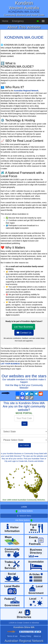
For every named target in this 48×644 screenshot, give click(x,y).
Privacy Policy (26, 636)
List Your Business (23, 327)
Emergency (18, 21)
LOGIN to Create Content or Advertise (24, 623)
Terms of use (12, 636)
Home (5, 21)
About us (37, 636)
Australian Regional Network (26, 91)
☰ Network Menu (24, 516)
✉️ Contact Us (24, 333)
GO (25, 424)
